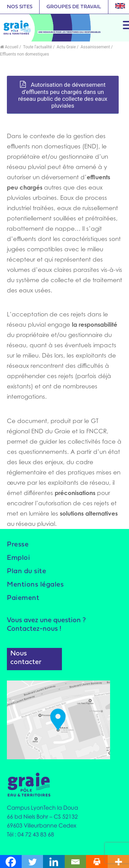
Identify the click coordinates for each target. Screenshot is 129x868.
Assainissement (95, 47)
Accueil (9, 47)
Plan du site (26, 571)
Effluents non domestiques (24, 54)
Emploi (18, 558)
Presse (18, 545)
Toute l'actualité (37, 47)
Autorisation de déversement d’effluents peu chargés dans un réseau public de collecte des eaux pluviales (63, 95)
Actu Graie (66, 47)
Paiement (23, 598)
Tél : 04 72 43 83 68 (30, 834)
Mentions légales (35, 585)
